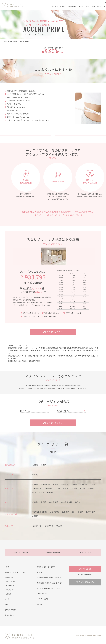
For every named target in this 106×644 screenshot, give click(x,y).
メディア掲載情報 (42, 599)
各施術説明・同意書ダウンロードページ (49, 583)
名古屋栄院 (54, 502)
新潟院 (35, 502)
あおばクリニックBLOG (21, 553)
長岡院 (43, 502)
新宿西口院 (45, 484)
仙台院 (35, 475)
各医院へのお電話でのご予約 (85, 582)
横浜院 (82, 488)
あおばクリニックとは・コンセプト (15, 572)
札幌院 (35, 465)
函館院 (43, 465)
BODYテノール (25, 411)
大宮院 (74, 488)
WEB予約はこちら (53, 332)
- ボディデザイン (9, 590)
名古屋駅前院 (67, 502)
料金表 (81, 6)
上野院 (93, 484)
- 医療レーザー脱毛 (10, 582)
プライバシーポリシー (44, 594)
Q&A (88, 6)
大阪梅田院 (54, 512)
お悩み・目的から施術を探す (46, 567)
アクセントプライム (63, 411)
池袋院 (55, 484)
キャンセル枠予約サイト (85, 575)
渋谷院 (74, 484)
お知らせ (40, 572)
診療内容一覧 (72, 6)
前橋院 (50, 492)
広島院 (35, 516)
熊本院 (59, 526)
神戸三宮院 (91, 512)
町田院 (66, 488)
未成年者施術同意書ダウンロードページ (50, 578)
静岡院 (78, 502)
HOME (7, 567)
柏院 (34, 492)
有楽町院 (83, 484)
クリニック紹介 (97, 6)
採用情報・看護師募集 (53, 553)
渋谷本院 (65, 484)
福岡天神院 (37, 526)
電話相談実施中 (85, 553)
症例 (6, 604)
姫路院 (80, 512)
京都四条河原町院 (40, 512)
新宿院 (35, 484)
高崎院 (42, 492)
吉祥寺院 (48, 488)
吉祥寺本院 (37, 488)
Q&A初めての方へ (11, 610)
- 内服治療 (8, 594)
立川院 (57, 488)
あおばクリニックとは (58, 6)
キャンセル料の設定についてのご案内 (49, 588)
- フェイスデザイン (10, 586)
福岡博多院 (49, 526)
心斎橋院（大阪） (68, 512)
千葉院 (91, 488)
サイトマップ (41, 604)
